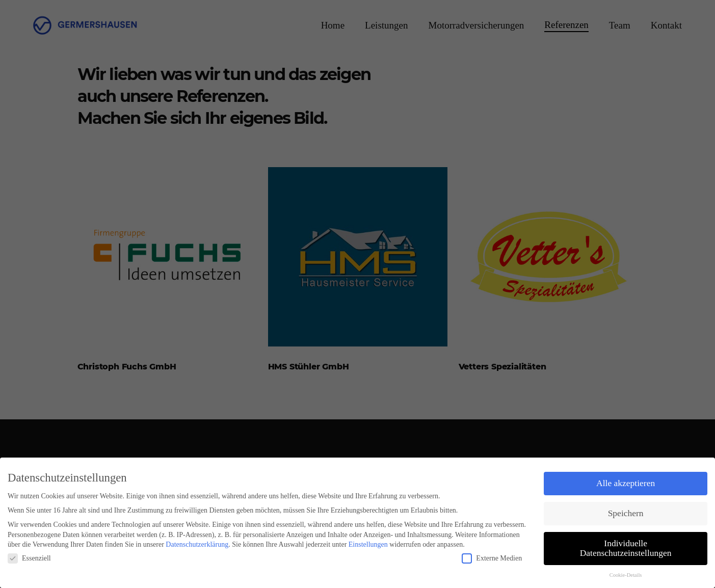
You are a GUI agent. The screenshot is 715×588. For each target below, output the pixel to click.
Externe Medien (492, 558)
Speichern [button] (626, 513)
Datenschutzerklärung (197, 544)
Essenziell (29, 558)
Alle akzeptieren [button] (626, 483)
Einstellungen (368, 544)
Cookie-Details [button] (626, 575)
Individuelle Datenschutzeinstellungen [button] (626, 548)
